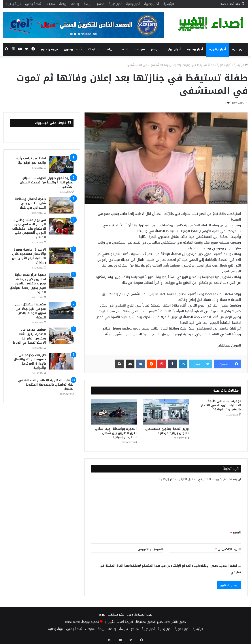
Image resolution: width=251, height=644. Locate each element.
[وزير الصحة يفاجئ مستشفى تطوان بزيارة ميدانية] (166, 412)
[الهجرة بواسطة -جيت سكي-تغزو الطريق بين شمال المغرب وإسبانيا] (114, 412)
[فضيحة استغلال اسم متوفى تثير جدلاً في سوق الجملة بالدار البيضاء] (61, 311)
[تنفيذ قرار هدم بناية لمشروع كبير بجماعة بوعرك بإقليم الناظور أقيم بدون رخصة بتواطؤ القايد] (61, 281)
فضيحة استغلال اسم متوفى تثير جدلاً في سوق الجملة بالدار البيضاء (31, 311)
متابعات (50, 4)
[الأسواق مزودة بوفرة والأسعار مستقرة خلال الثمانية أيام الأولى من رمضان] (61, 256)
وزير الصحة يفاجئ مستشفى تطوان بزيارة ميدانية (167, 431)
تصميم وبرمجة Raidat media (82, 622)
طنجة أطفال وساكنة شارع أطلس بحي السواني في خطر (30, 203)
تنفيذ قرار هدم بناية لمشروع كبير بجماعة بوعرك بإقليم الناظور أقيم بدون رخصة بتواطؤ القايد (28, 283)
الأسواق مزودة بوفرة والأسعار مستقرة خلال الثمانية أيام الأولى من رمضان (29, 256)
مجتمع (100, 4)
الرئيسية (169, 4)
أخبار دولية (115, 4)
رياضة (63, 4)
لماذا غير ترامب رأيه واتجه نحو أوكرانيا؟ (31, 161)
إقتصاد (75, 4)
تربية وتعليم (13, 4)
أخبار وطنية (133, 4)
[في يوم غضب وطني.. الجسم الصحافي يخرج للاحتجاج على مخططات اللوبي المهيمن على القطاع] (61, 226)
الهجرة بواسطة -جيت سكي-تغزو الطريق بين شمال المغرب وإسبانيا (115, 433)
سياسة (88, 4)
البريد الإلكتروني (228, 549)
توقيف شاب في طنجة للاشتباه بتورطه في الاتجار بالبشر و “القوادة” (221, 405)
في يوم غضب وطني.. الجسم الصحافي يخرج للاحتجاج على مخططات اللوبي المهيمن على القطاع (29, 229)
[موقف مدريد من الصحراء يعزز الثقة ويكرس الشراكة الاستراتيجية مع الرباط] (61, 336)
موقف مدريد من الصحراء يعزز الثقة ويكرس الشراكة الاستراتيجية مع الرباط (29, 336)
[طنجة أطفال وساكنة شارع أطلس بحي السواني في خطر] (61, 205)
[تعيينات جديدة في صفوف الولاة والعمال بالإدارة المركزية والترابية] (61, 361)
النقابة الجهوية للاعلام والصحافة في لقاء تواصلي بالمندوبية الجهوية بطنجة (46, 385)
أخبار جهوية (152, 4)
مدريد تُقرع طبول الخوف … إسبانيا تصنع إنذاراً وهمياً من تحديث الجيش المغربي (47, 182)
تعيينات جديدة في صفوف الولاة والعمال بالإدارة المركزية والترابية (30, 362)
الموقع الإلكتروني (150, 549)
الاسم (236, 533)
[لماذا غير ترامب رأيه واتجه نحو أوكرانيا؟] (61, 165)
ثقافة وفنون (33, 4)
